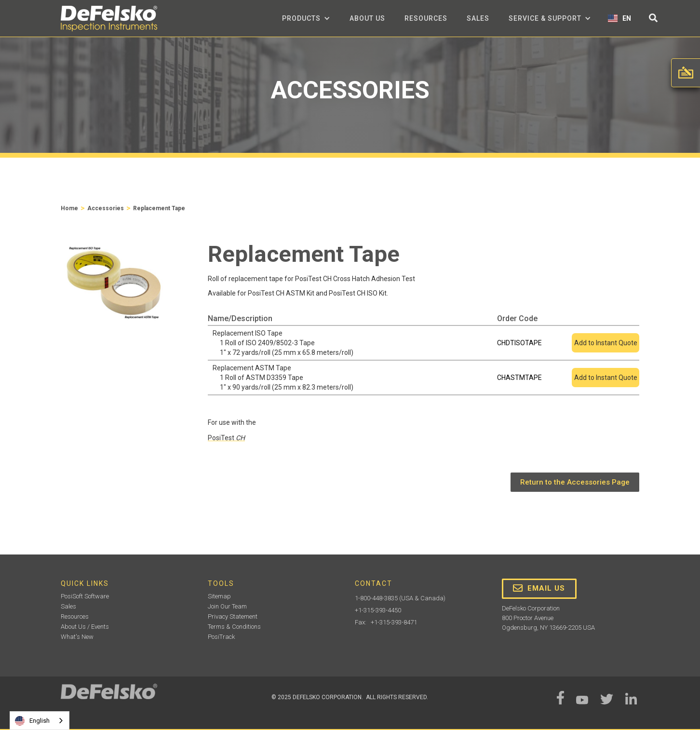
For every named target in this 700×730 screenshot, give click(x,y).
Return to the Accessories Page (575, 482)
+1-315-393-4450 (378, 610)
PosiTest (226, 438)
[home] (109, 19)
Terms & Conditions (234, 627)
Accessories (106, 208)
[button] (306, 18)
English (32, 721)
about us (367, 18)
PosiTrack (221, 637)
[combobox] (40, 721)
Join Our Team (227, 606)
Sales (478, 18)
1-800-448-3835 (376, 598)
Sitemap (219, 596)
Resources (426, 18)
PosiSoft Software (85, 596)
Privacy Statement (233, 616)
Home (69, 208)
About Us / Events (85, 627)
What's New (77, 637)
